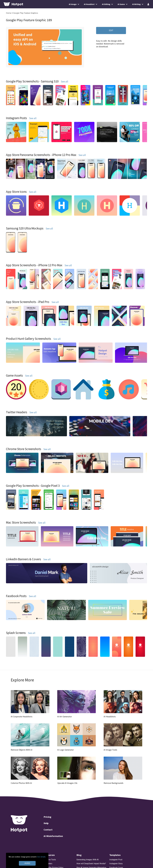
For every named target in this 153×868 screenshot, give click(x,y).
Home (9, 13)
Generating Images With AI (88, 860)
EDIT (111, 30)
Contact (48, 830)
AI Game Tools (50, 860)
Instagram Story (116, 864)
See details (41, 857)
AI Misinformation (53, 836)
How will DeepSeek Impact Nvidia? (91, 864)
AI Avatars (48, 864)
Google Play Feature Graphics (26, 13)
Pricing (47, 817)
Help (46, 823)
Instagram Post (116, 860)
